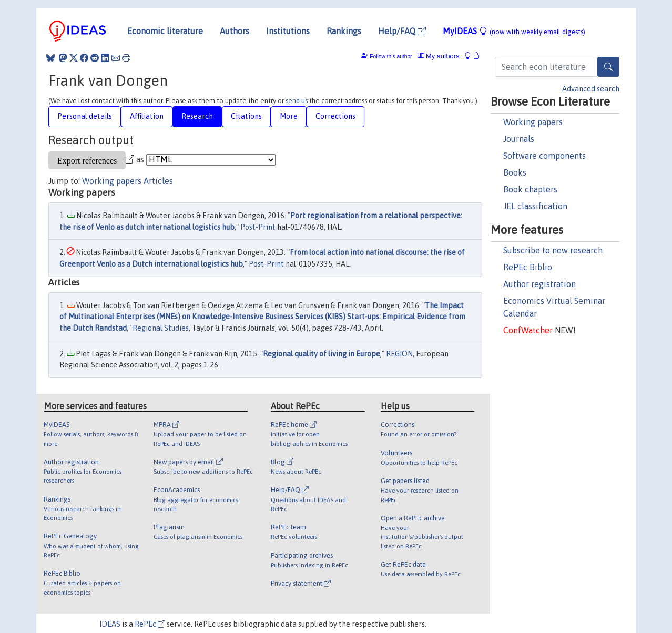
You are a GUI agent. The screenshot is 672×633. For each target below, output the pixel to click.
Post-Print (258, 227)
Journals (519, 139)
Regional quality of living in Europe (322, 354)
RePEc (150, 624)
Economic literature (165, 31)
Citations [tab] (246, 116)
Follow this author (391, 57)
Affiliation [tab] (147, 116)
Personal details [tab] (85, 116)
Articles (158, 181)
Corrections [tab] (335, 116)
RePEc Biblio (528, 267)
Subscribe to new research (553, 250)
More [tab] (289, 116)
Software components (544, 156)
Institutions (288, 31)
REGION (399, 354)
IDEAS (110, 624)
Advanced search (591, 89)
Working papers (533, 122)
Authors (235, 31)
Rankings (344, 31)
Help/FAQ (402, 31)
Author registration (539, 284)
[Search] (608, 67)
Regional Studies (161, 328)
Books (515, 172)
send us (297, 101)
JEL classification (535, 206)
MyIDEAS (514, 31)
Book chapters (530, 189)
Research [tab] (197, 116)
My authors (439, 56)
